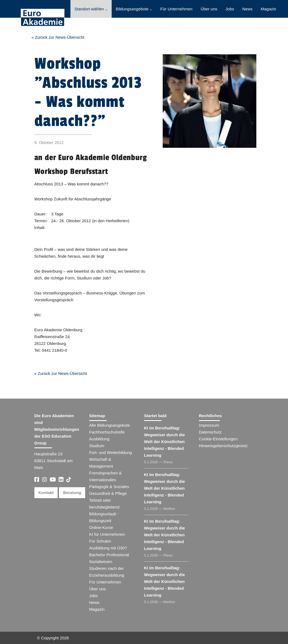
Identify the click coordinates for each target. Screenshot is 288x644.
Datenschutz (210, 432)
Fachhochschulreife (107, 432)
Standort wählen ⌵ (91, 9)
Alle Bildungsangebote (110, 425)
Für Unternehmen (176, 9)
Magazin (268, 9)
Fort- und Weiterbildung (111, 452)
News (247, 9)
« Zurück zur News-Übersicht (58, 37)
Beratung (72, 493)
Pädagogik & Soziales (109, 487)
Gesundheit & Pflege (108, 493)
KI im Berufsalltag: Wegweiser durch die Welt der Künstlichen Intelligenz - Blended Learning (165, 442)
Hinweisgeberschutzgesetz (223, 446)
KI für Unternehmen (107, 534)
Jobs (230, 9)
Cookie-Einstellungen (218, 439)
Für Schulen (100, 541)
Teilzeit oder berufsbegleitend (104, 504)
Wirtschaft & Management (101, 463)
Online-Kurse (101, 527)
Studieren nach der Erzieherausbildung (107, 572)
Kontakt (46, 493)
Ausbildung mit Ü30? (108, 548)
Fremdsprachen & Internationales (106, 476)
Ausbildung (99, 439)
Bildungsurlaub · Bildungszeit (104, 517)
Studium (97, 446)
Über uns (209, 9)
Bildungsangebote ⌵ (134, 9)
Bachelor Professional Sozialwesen (109, 558)
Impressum (209, 425)
